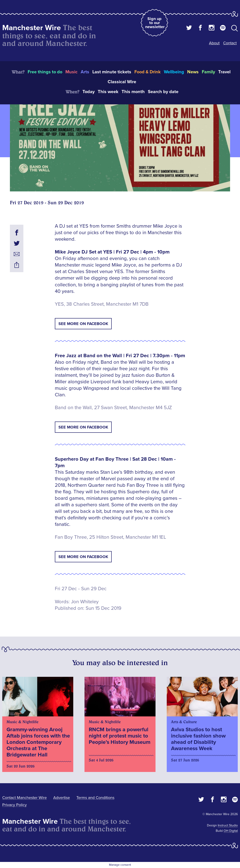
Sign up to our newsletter (155, 23)
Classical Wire (122, 82)
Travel (224, 72)
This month (133, 92)
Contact (230, 43)
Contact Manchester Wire (24, 798)
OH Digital (231, 831)
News (193, 72)
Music (71, 72)
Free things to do (45, 72)
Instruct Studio (228, 825)
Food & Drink (148, 72)
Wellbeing (174, 72)
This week (108, 92)
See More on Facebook (83, 324)
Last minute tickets (112, 72)
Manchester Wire (32, 28)
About (214, 43)
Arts (85, 72)
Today (89, 92)
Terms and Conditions (95, 798)
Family (208, 72)
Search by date (163, 92)
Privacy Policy (14, 805)
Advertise (62, 798)
